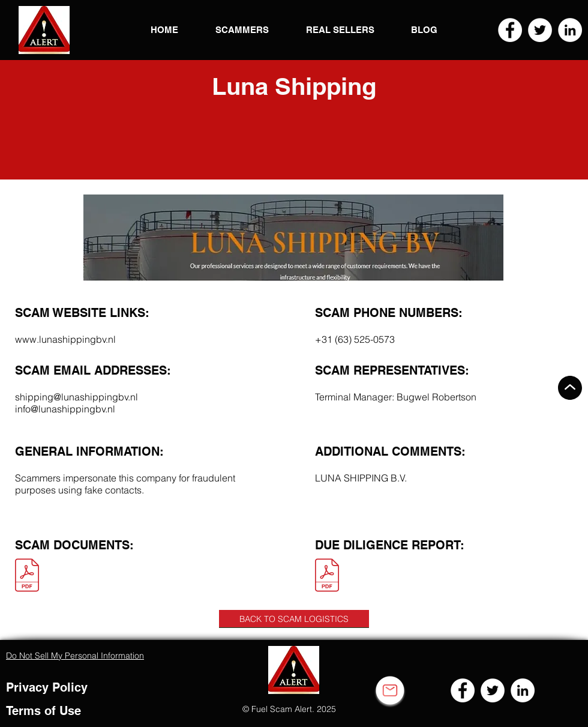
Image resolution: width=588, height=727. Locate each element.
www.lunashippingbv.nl (65, 339)
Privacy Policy (47, 687)
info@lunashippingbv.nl (65, 409)
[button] (44, 30)
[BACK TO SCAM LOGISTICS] (294, 619)
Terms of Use (43, 711)
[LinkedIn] (570, 30)
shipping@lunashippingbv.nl (76, 397)
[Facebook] (510, 30)
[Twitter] (540, 30)
